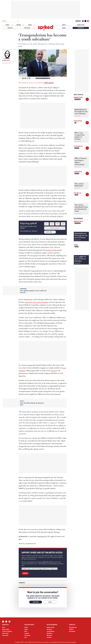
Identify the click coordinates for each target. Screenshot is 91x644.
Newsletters (81, 25)
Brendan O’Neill (50, 627)
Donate (77, 247)
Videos (30, 25)
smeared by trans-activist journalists (37, 302)
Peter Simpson (78, 146)
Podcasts (10, 28)
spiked (76, 245)
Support (25, 573)
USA (25, 637)
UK (49, 78)
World (76, 195)
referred (53, 371)
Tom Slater (49, 629)
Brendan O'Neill (79, 97)
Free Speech (27, 635)
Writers (19, 25)
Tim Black (49, 637)
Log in (78, 21)
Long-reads (27, 28)
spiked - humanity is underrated (45, 28)
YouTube (88, 21)
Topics (7, 25)
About (4, 627)
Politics (77, 148)
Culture (26, 629)
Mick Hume (49, 635)
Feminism (27, 633)
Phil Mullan (77, 193)
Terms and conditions (7, 631)
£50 (63, 224)
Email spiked (72, 631)
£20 (58, 224)
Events (64, 25)
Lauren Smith (78, 172)
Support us (81, 28)
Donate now (49, 232)
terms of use (41, 642)
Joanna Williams (51, 631)
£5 (46, 224)
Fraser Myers (78, 121)
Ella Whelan (49, 633)
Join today (36, 602)
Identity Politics (44, 78)
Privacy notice (5, 633)
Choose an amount (55, 228)
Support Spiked (6, 629)
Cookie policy (5, 635)
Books (64, 28)
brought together (51, 250)
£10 (52, 224)
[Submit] (18, 21)
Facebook (83, 21)
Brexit (26, 631)
